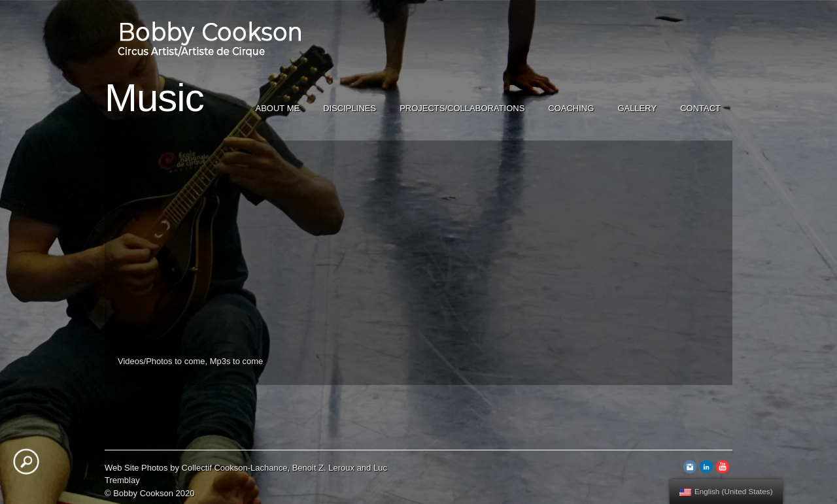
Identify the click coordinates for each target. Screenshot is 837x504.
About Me (278, 108)
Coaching (571, 108)
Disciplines (350, 108)
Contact (700, 108)
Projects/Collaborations (462, 108)
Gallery (637, 108)
